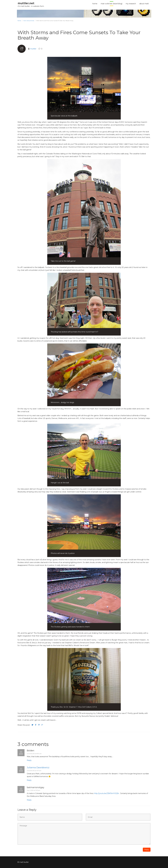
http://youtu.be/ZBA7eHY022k (106, 793)
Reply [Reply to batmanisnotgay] (29, 800)
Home (19, 21)
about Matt (144, 4)
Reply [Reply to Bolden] (29, 760)
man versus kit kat (29, 21)
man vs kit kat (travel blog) (112, 4)
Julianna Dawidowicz (38, 768)
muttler (33, 49)
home (95, 4)
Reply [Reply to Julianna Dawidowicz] (29, 780)
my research (131, 4)
